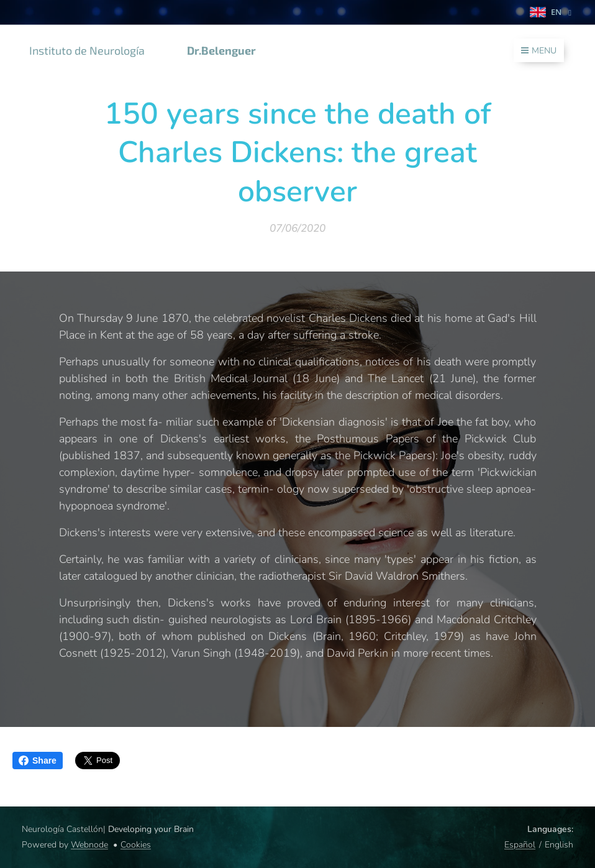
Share (38, 761)
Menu (539, 51)
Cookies (136, 845)
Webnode (89, 845)
